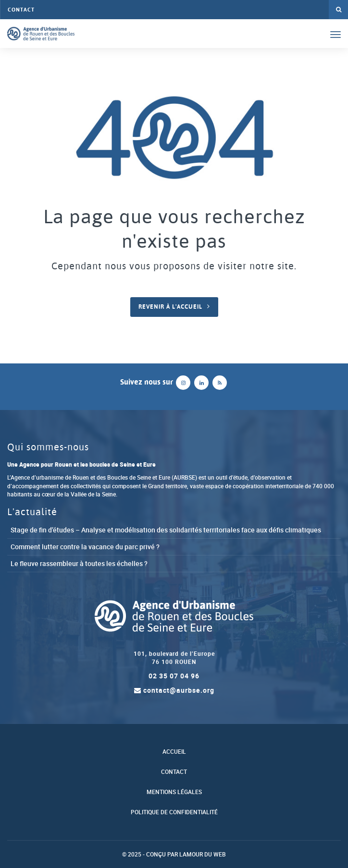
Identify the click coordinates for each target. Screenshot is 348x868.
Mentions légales (174, 792)
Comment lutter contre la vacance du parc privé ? (85, 547)
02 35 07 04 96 (174, 676)
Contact (21, 10)
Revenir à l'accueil (170, 307)
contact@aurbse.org (174, 690)
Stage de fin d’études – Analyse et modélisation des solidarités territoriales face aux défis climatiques (166, 530)
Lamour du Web (203, 854)
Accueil (174, 752)
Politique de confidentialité (174, 812)
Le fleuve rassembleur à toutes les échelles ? (79, 563)
